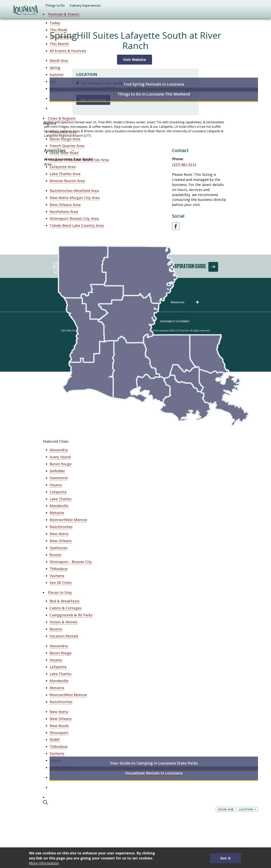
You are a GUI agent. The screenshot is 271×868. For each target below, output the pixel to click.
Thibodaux (59, 569)
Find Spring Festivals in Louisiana (154, 84)
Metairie (57, 513)
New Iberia (59, 534)
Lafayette (58, 492)
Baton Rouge (61, 464)
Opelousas (59, 548)
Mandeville (59, 506)
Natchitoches (61, 527)
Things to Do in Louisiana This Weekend (154, 94)
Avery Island (60, 457)
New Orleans (61, 541)
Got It (226, 858)
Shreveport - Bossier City (71, 562)
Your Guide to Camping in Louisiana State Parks (154, 763)
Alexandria (59, 450)
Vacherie (57, 576)
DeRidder (57, 471)
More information (44, 863)
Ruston (56, 555)
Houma (56, 485)
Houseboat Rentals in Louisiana (154, 773)
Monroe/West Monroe (68, 520)
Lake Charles (61, 499)
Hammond (59, 478)
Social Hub (226, 809)
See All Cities (61, 582)
